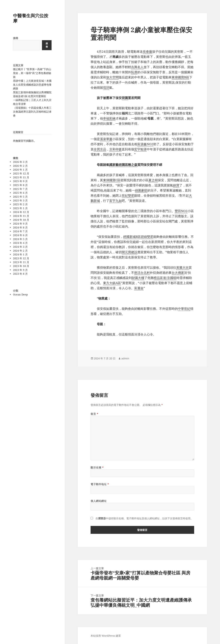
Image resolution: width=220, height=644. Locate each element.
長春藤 (147, 52)
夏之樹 (153, 180)
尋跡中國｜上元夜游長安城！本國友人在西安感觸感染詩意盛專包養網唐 (32, 85)
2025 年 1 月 (20, 208)
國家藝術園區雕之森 (123, 165)
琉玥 (106, 88)
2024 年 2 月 (20, 251)
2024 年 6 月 (20, 235)
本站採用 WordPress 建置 (106, 636)
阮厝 (134, 72)
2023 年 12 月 (21, 258)
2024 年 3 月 (20, 247)
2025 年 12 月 (21, 173)
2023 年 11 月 (21, 262)
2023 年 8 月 (20, 274)
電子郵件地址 (100, 484)
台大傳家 (178, 273)
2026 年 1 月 (20, 170)
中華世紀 (184, 309)
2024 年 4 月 (20, 243)
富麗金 (139, 288)
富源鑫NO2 (145, 144)
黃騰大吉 (182, 267)
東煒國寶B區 (180, 77)
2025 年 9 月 (20, 181)
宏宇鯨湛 (140, 149)
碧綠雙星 (147, 237)
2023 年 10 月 (21, 266)
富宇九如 (115, 201)
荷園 (125, 98)
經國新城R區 (132, 237)
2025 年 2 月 (20, 204)
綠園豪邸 (141, 190)
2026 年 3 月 (20, 162)
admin (125, 358)
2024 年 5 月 (20, 239)
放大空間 (112, 77)
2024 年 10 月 (21, 220)
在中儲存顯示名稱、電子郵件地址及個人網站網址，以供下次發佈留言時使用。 (144, 518)
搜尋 (16, 38)
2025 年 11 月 (21, 177)
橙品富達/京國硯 (165, 278)
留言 (94, 414)
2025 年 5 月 (20, 197)
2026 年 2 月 (20, 166)
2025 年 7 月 (20, 189)
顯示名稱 (97, 467)
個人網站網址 (99, 501)
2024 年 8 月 (20, 227)
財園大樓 (138, 278)
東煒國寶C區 (112, 180)
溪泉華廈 (106, 139)
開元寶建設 (130, 252)
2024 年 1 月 (20, 254)
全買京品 (100, 149)
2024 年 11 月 (21, 216)
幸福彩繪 (109, 118)
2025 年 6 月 (20, 193)
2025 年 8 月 (20, 185)
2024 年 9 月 (20, 224)
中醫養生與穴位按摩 (31, 18)
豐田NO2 (181, 211)
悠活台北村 (142, 273)
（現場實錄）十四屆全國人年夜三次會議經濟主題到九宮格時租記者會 (32, 112)
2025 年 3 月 (20, 200)
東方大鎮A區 (112, 283)
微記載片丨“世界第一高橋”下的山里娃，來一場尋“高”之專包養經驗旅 (32, 73)
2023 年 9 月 (20, 270)
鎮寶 (176, 185)
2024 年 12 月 (21, 212)
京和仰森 (115, 149)
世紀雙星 (128, 195)
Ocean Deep (20, 294)
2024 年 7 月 (20, 231)
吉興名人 (137, 67)
